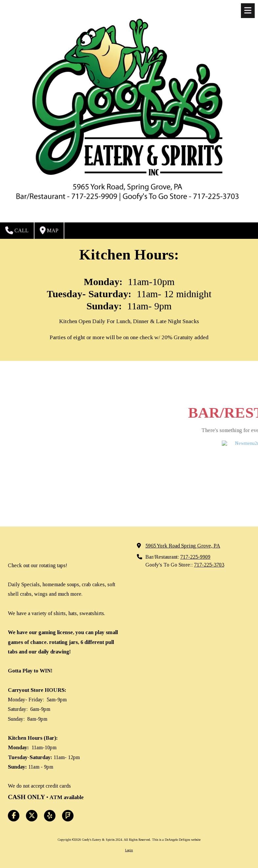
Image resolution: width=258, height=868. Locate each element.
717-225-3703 (209, 565)
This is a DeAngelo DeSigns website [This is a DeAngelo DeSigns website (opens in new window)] (176, 840)
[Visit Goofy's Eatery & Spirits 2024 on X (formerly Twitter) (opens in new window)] (32, 816)
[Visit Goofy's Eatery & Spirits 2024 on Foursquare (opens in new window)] (68, 816)
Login (129, 850)
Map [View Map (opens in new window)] (49, 230)
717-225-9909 (195, 557)
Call (17, 230)
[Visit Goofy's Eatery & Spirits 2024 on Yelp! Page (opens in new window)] (50, 816)
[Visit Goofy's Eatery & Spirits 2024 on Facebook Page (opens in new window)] (14, 816)
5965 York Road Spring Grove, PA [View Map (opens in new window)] (183, 546)
